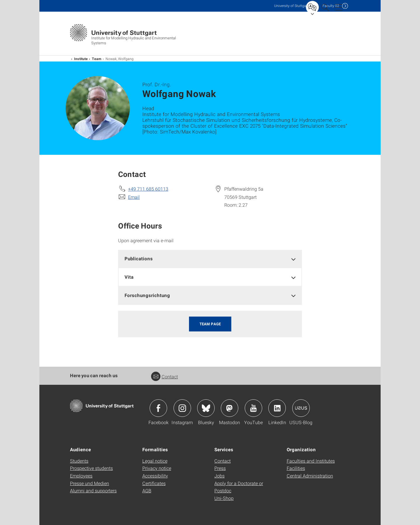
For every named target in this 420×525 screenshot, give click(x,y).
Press (220, 468)
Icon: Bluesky (206, 408)
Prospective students (91, 468)
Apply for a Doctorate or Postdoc (239, 487)
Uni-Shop (224, 498)
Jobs (219, 476)
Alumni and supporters (93, 490)
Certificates (154, 483)
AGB (147, 490)
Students (79, 461)
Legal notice (155, 461)
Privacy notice (157, 468)
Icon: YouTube (253, 408)
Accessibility (155, 476)
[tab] (210, 259)
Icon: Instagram (182, 408)
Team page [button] (210, 324)
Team (97, 59)
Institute (81, 59)
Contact (164, 376)
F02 (331, 6)
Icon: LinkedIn (277, 408)
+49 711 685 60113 (148, 189)
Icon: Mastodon (230, 408)
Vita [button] (129, 277)
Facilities (296, 468)
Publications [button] (139, 258)
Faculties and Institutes (311, 461)
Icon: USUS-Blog (301, 408)
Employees (81, 476)
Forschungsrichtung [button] (147, 295)
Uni (291, 6)
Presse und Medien (90, 483)
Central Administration (310, 476)
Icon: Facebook (158, 408)
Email (134, 197)
